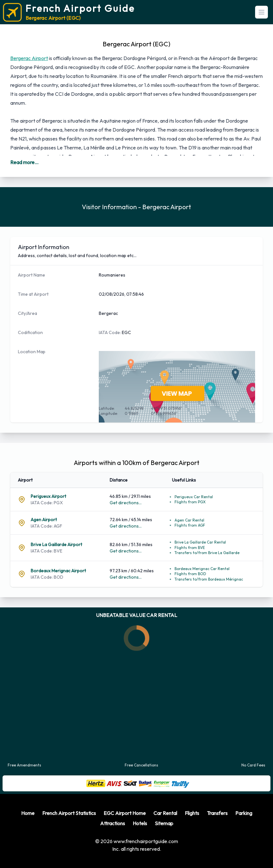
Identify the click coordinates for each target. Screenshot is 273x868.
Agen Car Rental (189, 520)
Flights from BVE (190, 548)
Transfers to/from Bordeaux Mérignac (209, 579)
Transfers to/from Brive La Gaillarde (207, 553)
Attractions (113, 823)
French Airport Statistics (69, 813)
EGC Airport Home (125, 813)
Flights (192, 813)
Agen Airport (44, 520)
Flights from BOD (190, 574)
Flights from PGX (190, 502)
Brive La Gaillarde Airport (56, 544)
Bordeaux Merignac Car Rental (202, 569)
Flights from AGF (190, 525)
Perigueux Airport (48, 496)
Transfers (217, 813)
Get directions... (126, 503)
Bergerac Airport (29, 58)
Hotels (140, 823)
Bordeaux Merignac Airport (58, 571)
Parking (244, 813)
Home (28, 813)
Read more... (24, 162)
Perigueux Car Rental (194, 497)
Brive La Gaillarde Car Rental (200, 542)
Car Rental (165, 813)
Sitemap (164, 823)
